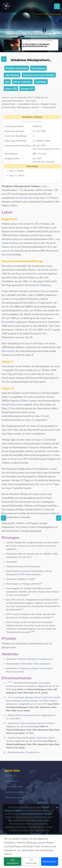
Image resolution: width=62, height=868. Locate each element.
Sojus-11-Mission (49, 198)
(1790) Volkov (25, 574)
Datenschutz (11, 781)
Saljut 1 (6, 397)
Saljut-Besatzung (12, 75)
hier (34, 820)
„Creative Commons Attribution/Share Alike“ (36, 814)
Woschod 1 (32, 274)
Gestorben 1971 (27, 89)
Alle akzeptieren (13, 862)
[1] (35, 578)
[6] (34, 631)
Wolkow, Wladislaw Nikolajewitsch (35, 659)
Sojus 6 (22, 374)
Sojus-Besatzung (38, 68)
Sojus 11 (13, 176)
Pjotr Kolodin (8, 351)
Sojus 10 (40, 416)
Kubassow (34, 447)
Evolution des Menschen (17, 792)
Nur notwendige (31, 862)
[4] (52, 617)
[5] (32, 631)
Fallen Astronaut (19, 546)
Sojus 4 (28, 343)
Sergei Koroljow (10, 243)
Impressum (11, 776)
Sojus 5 (41, 343)
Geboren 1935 (11, 89)
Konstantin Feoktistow (39, 285)
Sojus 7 (12, 171)
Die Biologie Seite (14, 787)
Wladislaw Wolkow (32, 122)
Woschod (7, 255)
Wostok (50, 251)
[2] (28, 594)
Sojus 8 (49, 374)
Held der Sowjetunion (22, 82)
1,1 (12, 682)
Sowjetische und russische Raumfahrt (39, 75)
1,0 (9, 682)
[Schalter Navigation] (57, 6)
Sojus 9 (10, 488)
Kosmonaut (21, 198)
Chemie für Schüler (15, 798)
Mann (7, 82)
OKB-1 (52, 239)
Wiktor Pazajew (29, 401)
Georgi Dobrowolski (12, 405)
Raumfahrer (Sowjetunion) (17, 68)
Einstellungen (50, 862)
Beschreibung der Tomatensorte (23, 752)
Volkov (36, 664)
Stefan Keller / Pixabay (53, 14)
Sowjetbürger (41, 82)
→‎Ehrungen (30, 101)
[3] (22, 609)
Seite (10, 820)
